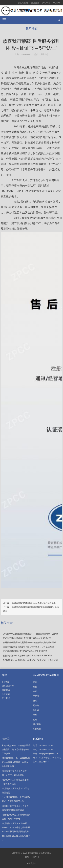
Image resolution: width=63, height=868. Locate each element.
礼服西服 (37, 729)
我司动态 (46, 3)
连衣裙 (36, 696)
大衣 (35, 682)
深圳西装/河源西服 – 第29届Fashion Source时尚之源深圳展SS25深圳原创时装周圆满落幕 (16, 827)
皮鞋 (35, 720)
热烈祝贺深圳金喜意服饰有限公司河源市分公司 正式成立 (29, 647)
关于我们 (6, 698)
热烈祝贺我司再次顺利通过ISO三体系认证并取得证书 (27, 638)
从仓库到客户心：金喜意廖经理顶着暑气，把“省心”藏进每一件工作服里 (16, 750)
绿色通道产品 (8, 686)
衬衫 (35, 715)
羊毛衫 (36, 710)
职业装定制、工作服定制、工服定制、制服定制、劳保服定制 (30, 660)
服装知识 (6, 690)
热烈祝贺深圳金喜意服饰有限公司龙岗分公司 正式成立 (28, 656)
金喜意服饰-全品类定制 (38, 853)
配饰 (35, 701)
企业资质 (35, 3)
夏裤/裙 (36, 705)
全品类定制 (23, 3)
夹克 (35, 691)
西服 (35, 687)
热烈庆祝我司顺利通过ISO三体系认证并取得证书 (34, 603)
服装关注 (7, 739)
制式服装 (37, 724)
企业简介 (6, 682)
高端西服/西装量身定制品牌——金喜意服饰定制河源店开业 (30, 642)
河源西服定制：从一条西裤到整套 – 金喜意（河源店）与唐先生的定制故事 (16, 762)
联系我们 (57, 3)
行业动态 (6, 694)
